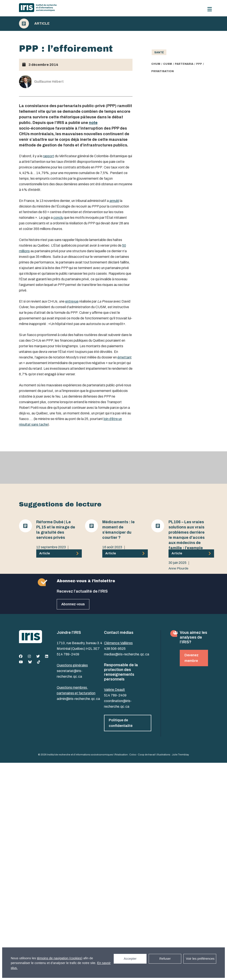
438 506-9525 (115, 649)
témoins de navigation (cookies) (60, 958)
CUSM (168, 64)
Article (42, 24)
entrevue (72, 301)
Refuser (165, 959)
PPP (199, 64)
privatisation (162, 71)
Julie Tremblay (180, 755)
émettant (125, 357)
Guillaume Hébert (115, 553)
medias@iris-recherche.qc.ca (127, 654)
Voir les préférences (200, 959)
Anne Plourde (46, 553)
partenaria (184, 64)
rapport (49, 156)
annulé (114, 201)
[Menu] (210, 9)
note (93, 123)
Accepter (130, 959)
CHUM (156, 64)
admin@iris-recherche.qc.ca (78, 699)
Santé (159, 52)
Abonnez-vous (73, 604)
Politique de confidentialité (121, 723)
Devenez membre (192, 658)
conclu (58, 218)
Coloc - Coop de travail (142, 755)
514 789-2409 (68, 654)
